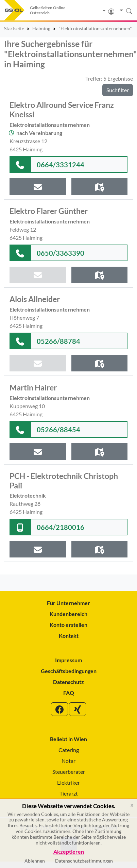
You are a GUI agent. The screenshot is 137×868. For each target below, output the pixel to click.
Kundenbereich (68, 614)
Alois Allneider (35, 299)
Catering (69, 750)
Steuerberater (69, 772)
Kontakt (69, 636)
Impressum (68, 660)
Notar (68, 761)
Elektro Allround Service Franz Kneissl (62, 110)
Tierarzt (69, 793)
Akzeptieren (69, 852)
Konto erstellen (68, 625)
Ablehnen (35, 861)
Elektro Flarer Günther (49, 211)
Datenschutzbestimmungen (84, 861)
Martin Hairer (33, 387)
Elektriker (68, 782)
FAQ (69, 693)
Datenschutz (68, 682)
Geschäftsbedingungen (69, 671)
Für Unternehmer (68, 603)
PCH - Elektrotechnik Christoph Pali (64, 481)
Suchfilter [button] (118, 90)
